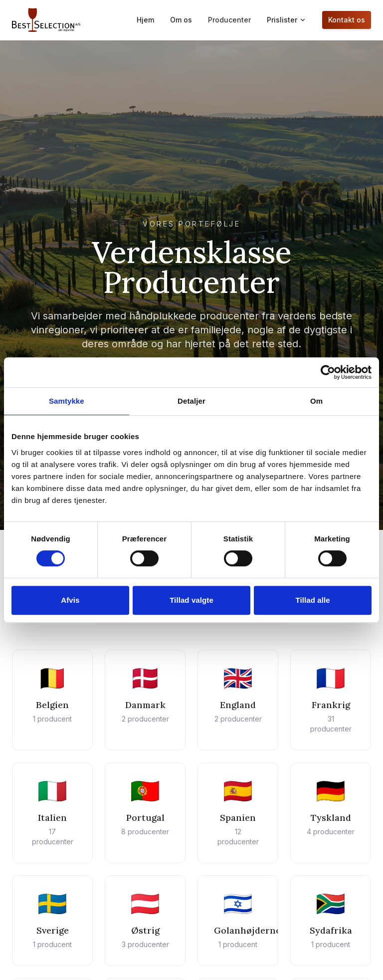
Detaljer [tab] (191, 401)
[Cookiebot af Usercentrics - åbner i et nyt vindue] (328, 372)
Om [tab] (316, 401)
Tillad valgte (191, 600)
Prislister (287, 20)
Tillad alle (313, 600)
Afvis (70, 600)
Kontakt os (347, 20)
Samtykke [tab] (67, 401)
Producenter (229, 20)
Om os (181, 20)
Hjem (145, 20)
